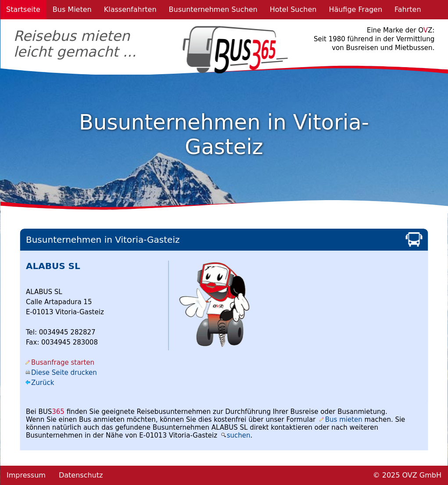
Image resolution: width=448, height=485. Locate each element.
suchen (239, 435)
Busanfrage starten (63, 363)
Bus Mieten (72, 9)
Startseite (23, 9)
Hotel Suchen (293, 9)
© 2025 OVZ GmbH (407, 475)
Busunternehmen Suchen (213, 9)
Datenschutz (81, 475)
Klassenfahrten (130, 9)
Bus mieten (344, 420)
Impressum (26, 475)
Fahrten (408, 9)
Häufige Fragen (355, 9)
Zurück (43, 383)
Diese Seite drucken (64, 373)
